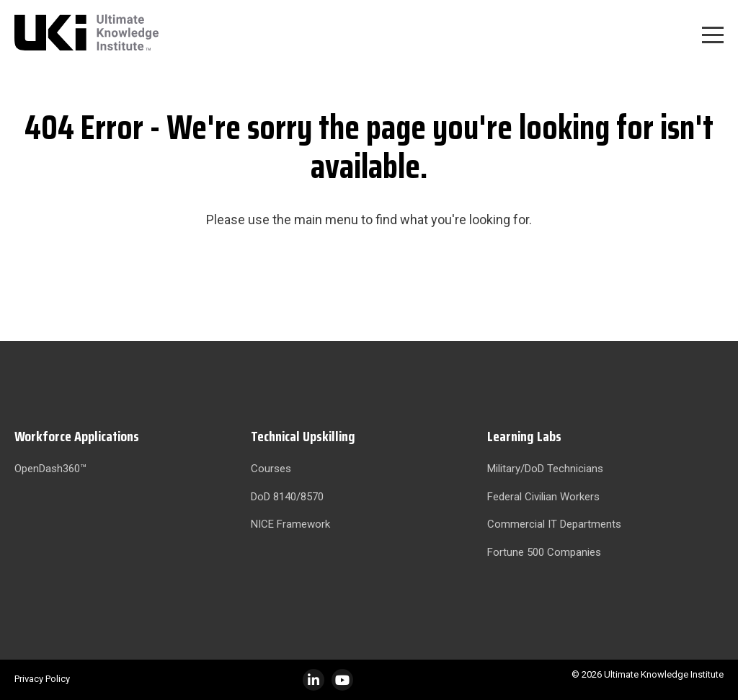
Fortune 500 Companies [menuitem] (544, 552)
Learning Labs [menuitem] (524, 436)
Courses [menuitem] (271, 469)
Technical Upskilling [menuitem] (303, 436)
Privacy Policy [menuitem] (42, 679)
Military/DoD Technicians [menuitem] (545, 469)
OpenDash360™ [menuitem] (50, 469)
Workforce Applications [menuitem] (77, 436)
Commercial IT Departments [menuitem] (554, 524)
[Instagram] (342, 680)
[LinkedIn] (314, 680)
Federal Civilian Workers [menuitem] (543, 497)
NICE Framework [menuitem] (290, 524)
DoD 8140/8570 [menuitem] (287, 497)
